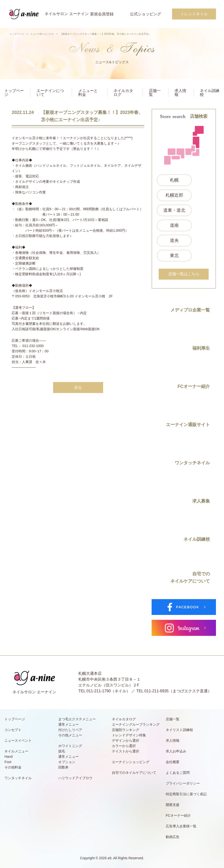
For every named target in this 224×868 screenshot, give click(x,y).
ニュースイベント (18, 740)
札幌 (174, 180)
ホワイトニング (70, 746)
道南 (174, 225)
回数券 (63, 767)
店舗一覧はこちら (184, 274)
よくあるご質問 (178, 773)
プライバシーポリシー (183, 783)
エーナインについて (50, 93)
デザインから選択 (126, 740)
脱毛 (62, 751)
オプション (67, 762)
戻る (78, 388)
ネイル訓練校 (210, 93)
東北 (174, 256)
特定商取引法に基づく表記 (186, 794)
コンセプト (13, 730)
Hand (8, 757)
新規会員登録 (102, 14)
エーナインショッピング (131, 762)
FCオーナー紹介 (178, 815)
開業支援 (173, 805)
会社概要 (173, 762)
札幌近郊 (174, 195)
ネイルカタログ (123, 93)
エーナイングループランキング (136, 724)
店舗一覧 (155, 93)
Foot (8, 762)
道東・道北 (174, 210)
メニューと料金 (88, 93)
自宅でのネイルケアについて (134, 773)
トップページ (17, 34)
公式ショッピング (146, 14)
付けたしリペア (70, 730)
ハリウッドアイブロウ (75, 778)
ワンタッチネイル (18, 778)
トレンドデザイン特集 (129, 735)
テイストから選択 (126, 751)
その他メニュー (70, 735)
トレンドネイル (194, 14)
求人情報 (180, 93)
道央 (174, 240)
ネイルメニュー (16, 751)
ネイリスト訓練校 (179, 730)
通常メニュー (68, 724)
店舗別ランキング (126, 730)
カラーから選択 (124, 746)
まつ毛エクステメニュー (77, 719)
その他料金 (13, 767)
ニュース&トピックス (42, 34)
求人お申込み (176, 751)
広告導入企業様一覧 (181, 826)
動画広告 (173, 837)
